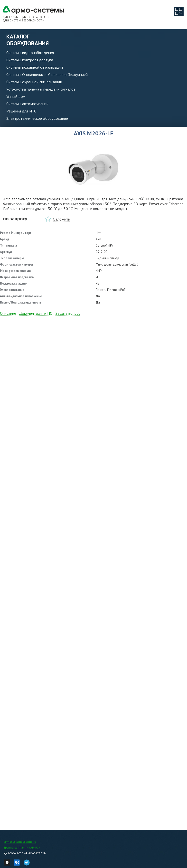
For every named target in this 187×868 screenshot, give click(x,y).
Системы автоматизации (27, 104)
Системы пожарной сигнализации (35, 67)
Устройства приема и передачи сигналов (41, 89)
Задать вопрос (68, 313)
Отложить (61, 219)
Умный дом (16, 96)
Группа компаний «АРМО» (22, 847)
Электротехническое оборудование (37, 118)
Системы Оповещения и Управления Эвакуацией (47, 74)
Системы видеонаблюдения (30, 53)
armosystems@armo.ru (20, 842)
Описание (8, 313)
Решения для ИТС (21, 111)
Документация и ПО (36, 313)
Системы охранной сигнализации (34, 82)
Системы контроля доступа (30, 60)
